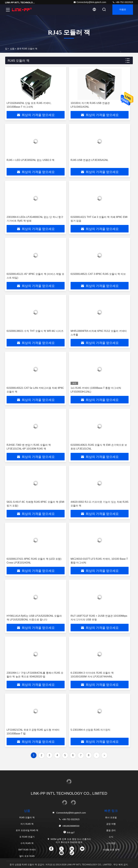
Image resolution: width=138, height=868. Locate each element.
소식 (111, 837)
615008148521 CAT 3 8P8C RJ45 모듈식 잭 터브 (98, 274)
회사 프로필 (111, 817)
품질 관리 (111, 830)
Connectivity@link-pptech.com (90, 2)
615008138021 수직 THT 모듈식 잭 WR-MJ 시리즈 (35, 331)
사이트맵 (111, 843)
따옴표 (122, 10)
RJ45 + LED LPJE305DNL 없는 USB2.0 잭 (30, 160)
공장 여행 (111, 824)
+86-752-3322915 (123, 2)
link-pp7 (69, 832)
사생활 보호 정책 (111, 850)
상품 (12, 49)
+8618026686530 (69, 826)
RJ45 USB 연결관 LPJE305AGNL (89, 160)
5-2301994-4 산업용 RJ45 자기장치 (90, 730)
